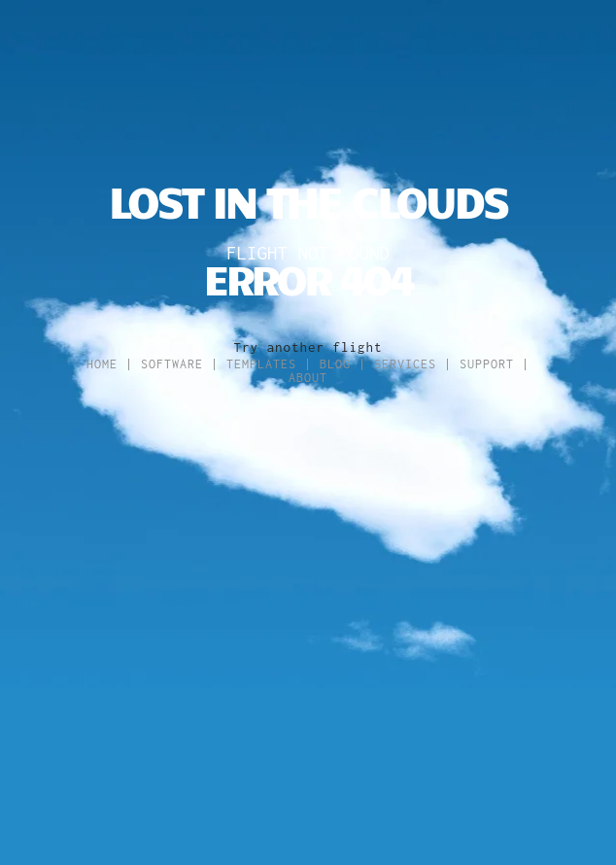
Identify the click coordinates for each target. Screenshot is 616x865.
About (308, 378)
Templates (261, 364)
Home (102, 364)
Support (487, 364)
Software (172, 364)
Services (405, 364)
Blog (335, 364)
